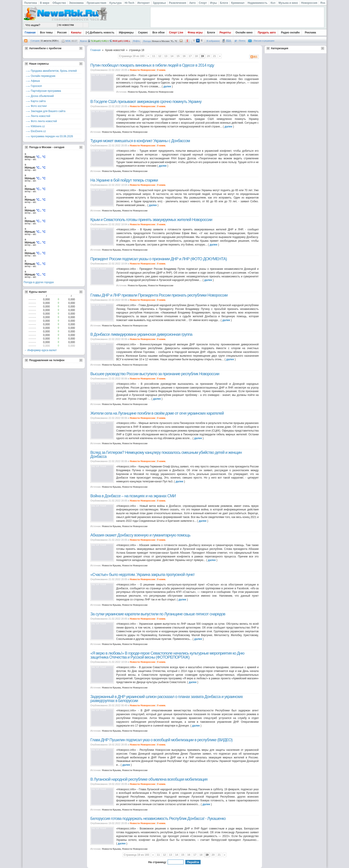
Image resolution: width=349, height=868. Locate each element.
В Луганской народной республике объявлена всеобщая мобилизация (149, 779)
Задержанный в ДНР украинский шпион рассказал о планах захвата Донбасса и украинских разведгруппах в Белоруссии (167, 699)
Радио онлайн (290, 33)
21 (214, 56)
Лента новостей (41, 116)
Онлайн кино (244, 33)
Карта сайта (38, 101)
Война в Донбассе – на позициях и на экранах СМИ (133, 496)
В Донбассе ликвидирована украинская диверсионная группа (141, 334)
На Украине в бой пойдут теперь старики (124, 180)
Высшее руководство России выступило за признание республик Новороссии (155, 374)
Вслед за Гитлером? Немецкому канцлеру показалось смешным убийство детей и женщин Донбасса (166, 454)
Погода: (147, 41)
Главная (30, 33)
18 (196, 56)
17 (190, 56)
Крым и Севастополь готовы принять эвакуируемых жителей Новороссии (151, 220)
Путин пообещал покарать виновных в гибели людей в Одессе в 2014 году (152, 65)
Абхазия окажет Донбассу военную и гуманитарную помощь (140, 535)
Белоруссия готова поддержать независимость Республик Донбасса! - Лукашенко (158, 819)
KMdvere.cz (38, 126)
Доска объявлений (42, 96)
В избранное (213, 41)
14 (172, 56)
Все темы (46, 33)
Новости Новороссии (142, 70)
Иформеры (126, 33)
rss (26, 41)
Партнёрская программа (46, 91)
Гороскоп (36, 86)
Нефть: (137, 41)
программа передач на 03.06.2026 (52, 136)
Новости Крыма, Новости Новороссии (151, 92)
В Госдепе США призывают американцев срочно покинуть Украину (146, 102)
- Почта (240, 41)
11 (154, 56)
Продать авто (267, 33)
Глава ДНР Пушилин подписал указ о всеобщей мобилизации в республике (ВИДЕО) (161, 740)
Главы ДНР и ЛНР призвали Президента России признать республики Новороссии (159, 295)
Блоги (211, 33)
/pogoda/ (181, 41)
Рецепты (225, 33)
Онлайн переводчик (43, 76)
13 (166, 56)
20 (208, 56)
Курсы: (84, 41)
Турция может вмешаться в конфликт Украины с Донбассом (140, 141)
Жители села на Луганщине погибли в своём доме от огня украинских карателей (157, 413)
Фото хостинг (39, 106)
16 (184, 56)
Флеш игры (195, 33)
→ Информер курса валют (40, 350)
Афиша (35, 81)
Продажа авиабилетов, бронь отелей (54, 71)
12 (160, 56)
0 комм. (162, 70)
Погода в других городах (39, 282)
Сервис (143, 33)
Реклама (310, 33)
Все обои (159, 33)
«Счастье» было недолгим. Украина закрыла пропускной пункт (142, 575)
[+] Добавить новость (100, 33)
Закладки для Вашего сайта (48, 111)
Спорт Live (176, 33)
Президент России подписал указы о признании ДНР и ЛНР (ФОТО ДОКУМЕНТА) (159, 259)
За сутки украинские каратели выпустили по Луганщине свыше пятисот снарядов (158, 614)
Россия (62, 33)
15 (178, 56)
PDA (229, 40)
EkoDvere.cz (38, 131)
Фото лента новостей (44, 121)
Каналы (76, 33)
